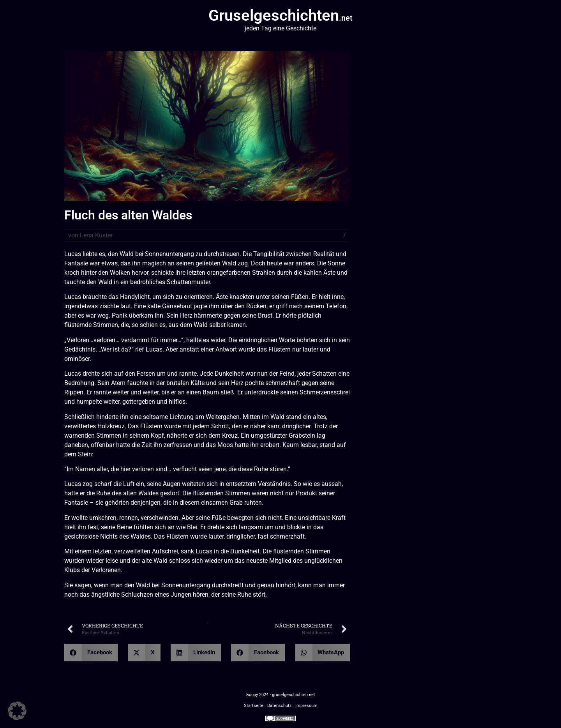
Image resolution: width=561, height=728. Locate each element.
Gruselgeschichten (280, 15)
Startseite (254, 706)
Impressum (306, 706)
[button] (91, 653)
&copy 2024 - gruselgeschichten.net (281, 695)
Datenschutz (279, 706)
